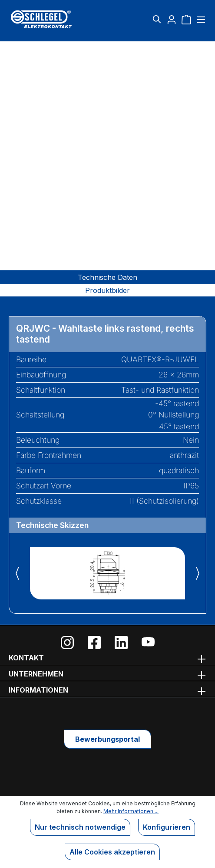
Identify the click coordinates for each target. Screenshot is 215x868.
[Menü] (200, 19)
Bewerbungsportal (107, 739)
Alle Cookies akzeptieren (112, 852)
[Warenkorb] (186, 19)
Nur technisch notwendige (80, 827)
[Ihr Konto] (172, 19)
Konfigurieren (167, 827)
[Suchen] (157, 19)
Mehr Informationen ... (131, 811)
